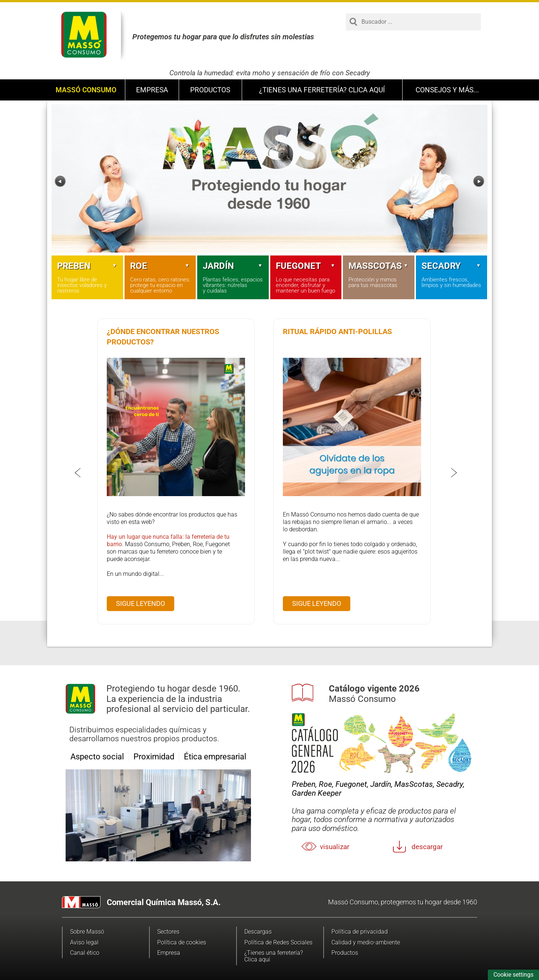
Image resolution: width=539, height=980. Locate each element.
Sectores (168, 932)
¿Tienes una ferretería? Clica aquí (322, 90)
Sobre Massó (87, 932)
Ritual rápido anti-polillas (337, 331)
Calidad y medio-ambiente (366, 942)
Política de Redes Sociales (278, 942)
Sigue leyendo (140, 603)
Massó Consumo (86, 90)
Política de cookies (182, 942)
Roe (160, 266)
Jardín (233, 266)
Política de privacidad (360, 932)
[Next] (479, 182)
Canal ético (85, 953)
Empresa (152, 90)
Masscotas (379, 266)
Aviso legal (84, 942)
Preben (87, 266)
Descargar (427, 847)
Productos (210, 90)
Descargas (258, 932)
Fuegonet (306, 266)
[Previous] (60, 182)
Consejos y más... (447, 90)
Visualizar (335, 847)
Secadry (452, 266)
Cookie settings (513, 975)
